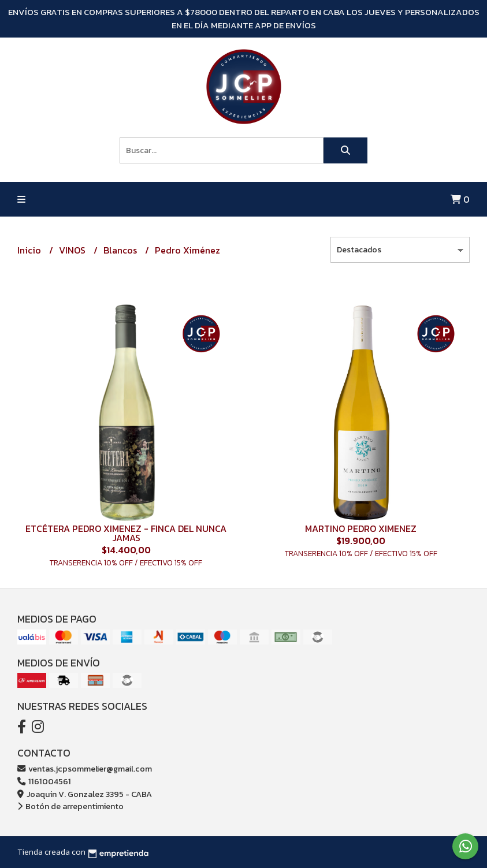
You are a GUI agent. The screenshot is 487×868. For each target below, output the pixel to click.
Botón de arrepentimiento (70, 806)
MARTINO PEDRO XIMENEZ (361, 528)
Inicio (30, 250)
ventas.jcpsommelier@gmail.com (85, 769)
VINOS (73, 250)
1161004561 (44, 781)
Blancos (121, 250)
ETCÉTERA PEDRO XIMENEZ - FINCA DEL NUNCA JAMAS (126, 533)
